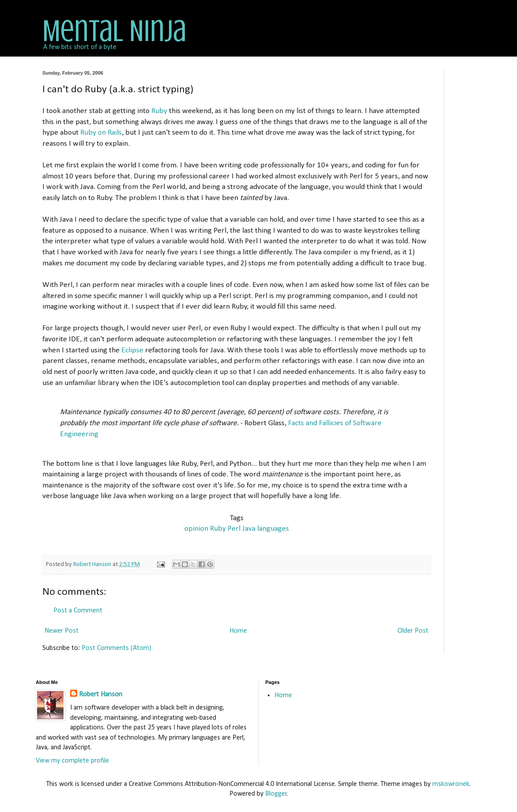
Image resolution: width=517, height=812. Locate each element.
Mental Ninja (114, 31)
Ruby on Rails (101, 133)
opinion (196, 529)
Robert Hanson (101, 695)
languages (273, 529)
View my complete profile (72, 761)
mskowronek (451, 784)
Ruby (159, 111)
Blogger (276, 794)
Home (238, 631)
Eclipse (132, 350)
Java (249, 529)
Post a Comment (78, 611)
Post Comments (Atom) (116, 648)
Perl (234, 529)
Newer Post (62, 631)
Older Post (413, 631)
